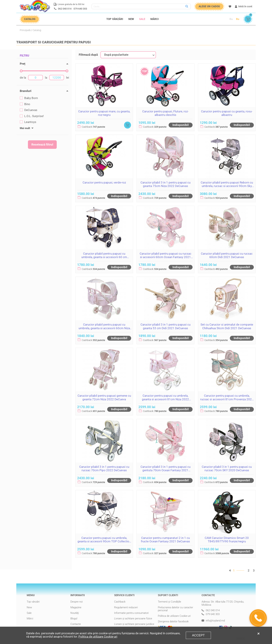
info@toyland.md (213, 621)
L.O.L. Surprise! (32, 116)
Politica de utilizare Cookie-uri (174, 616)
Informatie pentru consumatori (131, 613)
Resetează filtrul (42, 144)
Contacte (76, 624)
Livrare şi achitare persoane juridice (134, 624)
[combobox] (128, 55)
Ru (231, 19)
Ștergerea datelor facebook (173, 621)
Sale (142, 19)
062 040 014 (65, 9)
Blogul (74, 619)
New (131, 19)
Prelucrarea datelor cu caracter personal (175, 609)
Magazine (76, 607)
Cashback (120, 602)
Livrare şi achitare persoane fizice (133, 619)
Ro (238, 19)
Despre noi (76, 602)
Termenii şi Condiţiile (169, 602)
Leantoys (28, 122)
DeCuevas (29, 110)
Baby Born (29, 98)
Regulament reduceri (126, 607)
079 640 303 (80, 9)
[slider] (21, 71)
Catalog (37, 30)
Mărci (155, 19)
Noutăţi (75, 613)
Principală (25, 30)
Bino (25, 104)
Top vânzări (115, 19)
